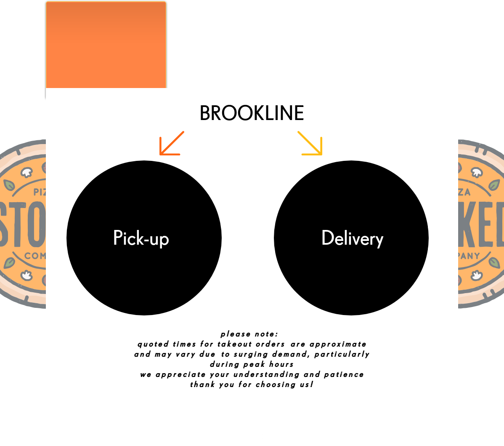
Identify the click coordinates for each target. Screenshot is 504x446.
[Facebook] (241, 437)
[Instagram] (263, 437)
